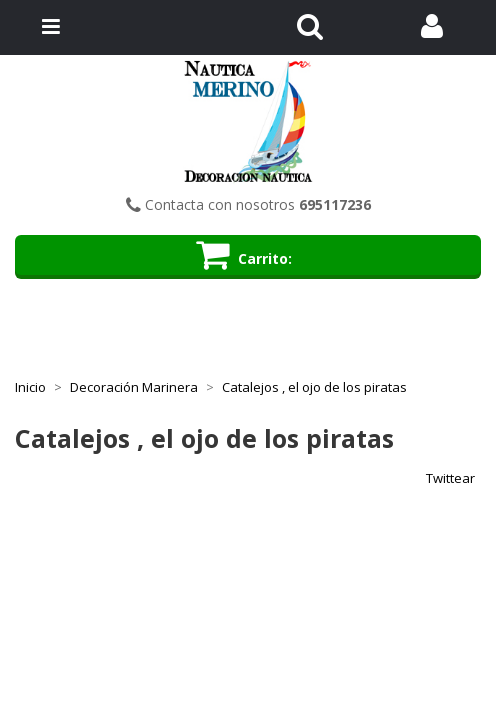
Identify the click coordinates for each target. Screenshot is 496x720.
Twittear (450, 478)
